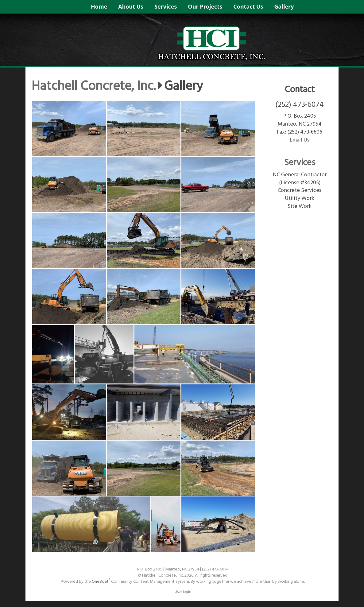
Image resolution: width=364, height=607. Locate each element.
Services (166, 6)
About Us (131, 6)
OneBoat (101, 582)
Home (99, 6)
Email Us (300, 140)
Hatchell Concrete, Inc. (94, 87)
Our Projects (205, 6)
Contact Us (248, 6)
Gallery (284, 6)
